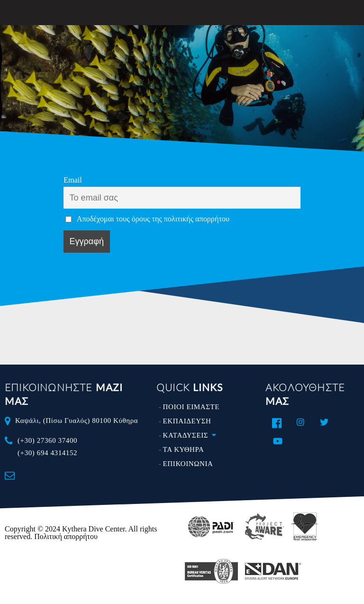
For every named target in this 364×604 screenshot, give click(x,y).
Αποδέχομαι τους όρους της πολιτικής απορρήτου (153, 219)
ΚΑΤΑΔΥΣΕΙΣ (192, 435)
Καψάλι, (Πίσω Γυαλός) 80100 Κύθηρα (77, 421)
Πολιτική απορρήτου (66, 536)
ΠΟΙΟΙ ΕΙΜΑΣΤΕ (191, 407)
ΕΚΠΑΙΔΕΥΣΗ (187, 421)
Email (73, 180)
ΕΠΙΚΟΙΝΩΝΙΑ (188, 464)
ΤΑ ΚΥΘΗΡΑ (184, 449)
